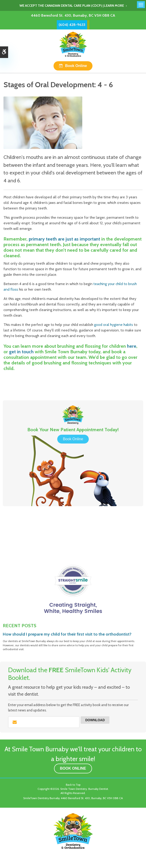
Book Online (76, 66)
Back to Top (73, 785)
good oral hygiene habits (114, 325)
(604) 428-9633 (72, 25)
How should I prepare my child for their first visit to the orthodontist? (67, 634)
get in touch (21, 352)
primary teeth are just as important (64, 239)
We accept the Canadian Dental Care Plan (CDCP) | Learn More (72, 6)
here (132, 346)
